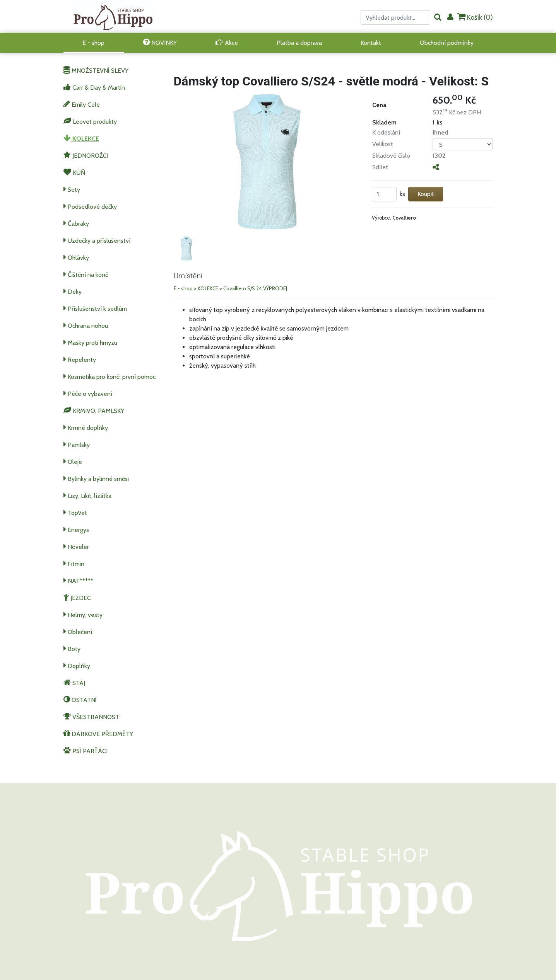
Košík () (475, 17)
